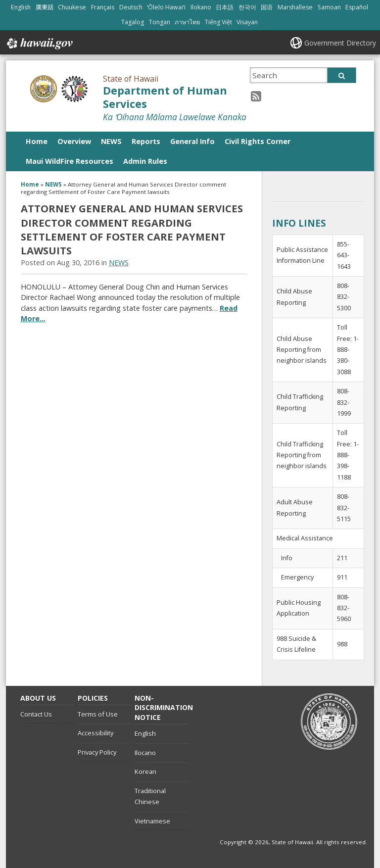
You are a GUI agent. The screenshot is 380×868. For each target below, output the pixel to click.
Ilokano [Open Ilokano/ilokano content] (201, 7)
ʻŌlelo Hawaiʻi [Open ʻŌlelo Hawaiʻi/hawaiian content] (166, 7)
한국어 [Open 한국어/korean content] (247, 7)
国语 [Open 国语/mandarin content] (267, 7)
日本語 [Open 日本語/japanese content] (225, 7)
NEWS (111, 141)
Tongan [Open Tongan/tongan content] (160, 22)
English (145, 733)
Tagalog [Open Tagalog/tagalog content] (133, 22)
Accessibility (95, 733)
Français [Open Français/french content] (103, 7)
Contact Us (36, 714)
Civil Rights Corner (258, 141)
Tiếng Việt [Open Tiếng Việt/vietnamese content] (218, 22)
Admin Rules (145, 161)
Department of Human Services (165, 97)
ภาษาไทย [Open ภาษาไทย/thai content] (187, 22)
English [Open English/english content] (21, 7)
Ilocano (145, 753)
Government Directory (340, 43)
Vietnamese (152, 821)
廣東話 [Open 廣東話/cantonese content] (45, 7)
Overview (74, 141)
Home (37, 141)
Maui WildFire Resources (70, 161)
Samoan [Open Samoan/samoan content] (329, 7)
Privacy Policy (97, 752)
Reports (146, 141)
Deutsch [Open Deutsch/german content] (131, 7)
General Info (192, 141)
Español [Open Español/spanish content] (357, 7)
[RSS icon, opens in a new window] (256, 96)
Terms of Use (98, 714)
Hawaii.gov (39, 44)
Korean (145, 772)
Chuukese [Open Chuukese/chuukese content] (72, 7)
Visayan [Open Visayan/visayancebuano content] (247, 22)
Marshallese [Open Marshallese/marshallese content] (295, 7)
